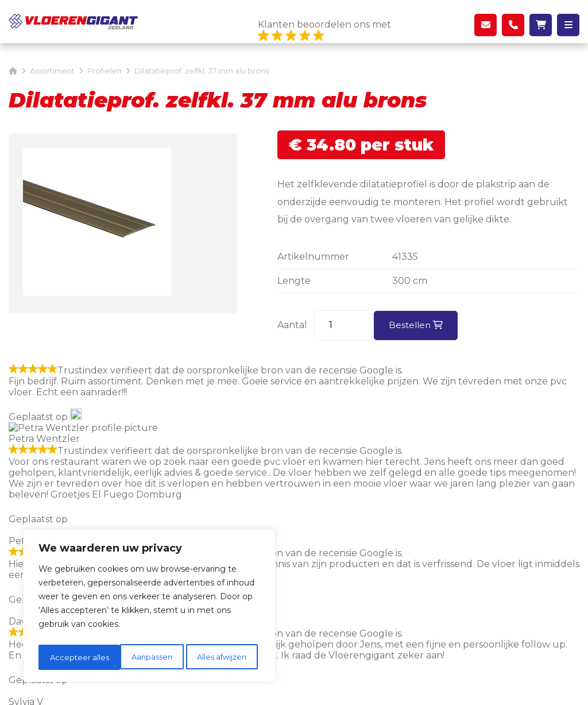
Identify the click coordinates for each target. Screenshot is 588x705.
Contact (375, 580)
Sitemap (283, 684)
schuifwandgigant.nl (380, 445)
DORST (457, 684)
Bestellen (417, 325)
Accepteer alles (220, 657)
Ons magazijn (388, 546)
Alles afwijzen (140, 657)
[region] (149, 608)
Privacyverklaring (342, 684)
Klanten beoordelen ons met (324, 31)
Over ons (377, 563)
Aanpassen (69, 657)
